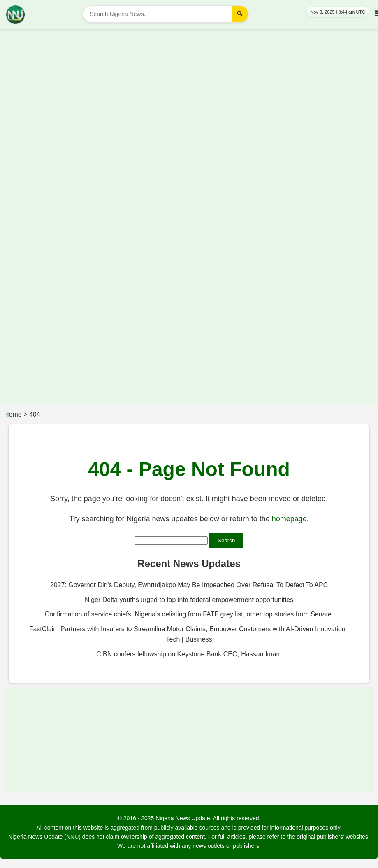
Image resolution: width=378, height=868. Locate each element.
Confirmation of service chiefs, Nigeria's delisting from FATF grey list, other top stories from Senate (189, 614)
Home (13, 414)
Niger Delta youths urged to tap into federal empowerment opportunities (189, 600)
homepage (289, 519)
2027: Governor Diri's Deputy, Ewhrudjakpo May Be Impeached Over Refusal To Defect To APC (189, 585)
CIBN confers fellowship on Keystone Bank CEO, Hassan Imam (189, 654)
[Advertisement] (183, 85)
